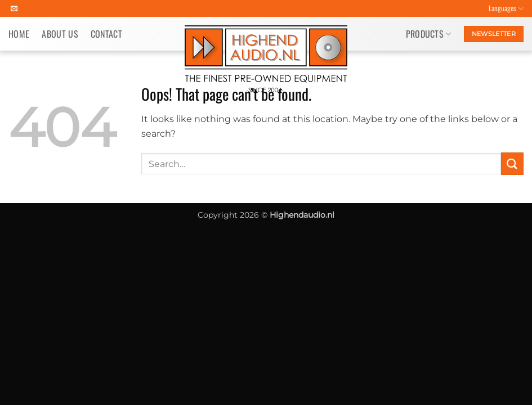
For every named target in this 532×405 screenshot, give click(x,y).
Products (429, 34)
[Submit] (512, 163)
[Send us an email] (14, 9)
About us (60, 34)
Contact (106, 34)
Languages (506, 8)
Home (19, 34)
